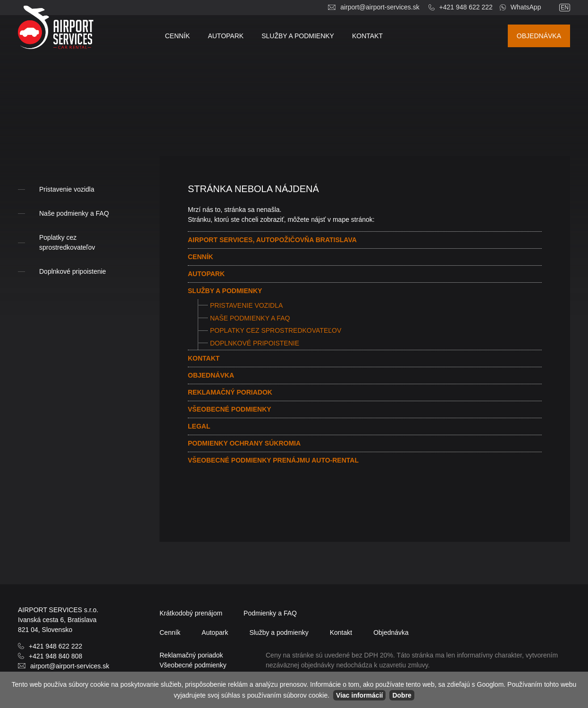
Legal (199, 426)
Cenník (178, 36)
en (565, 8)
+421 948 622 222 (466, 7)
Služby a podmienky (298, 36)
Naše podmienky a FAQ (250, 318)
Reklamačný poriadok (230, 392)
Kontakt (367, 36)
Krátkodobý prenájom (191, 613)
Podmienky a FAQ (270, 613)
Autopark (226, 36)
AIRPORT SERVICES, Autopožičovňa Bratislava (272, 240)
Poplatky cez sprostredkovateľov (276, 330)
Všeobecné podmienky (230, 409)
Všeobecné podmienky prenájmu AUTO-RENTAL (273, 460)
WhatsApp (526, 7)
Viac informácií (359, 695)
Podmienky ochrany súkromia (244, 443)
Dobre (402, 695)
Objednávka (539, 36)
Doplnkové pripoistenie (255, 343)
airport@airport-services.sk (380, 7)
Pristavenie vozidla (246, 305)
